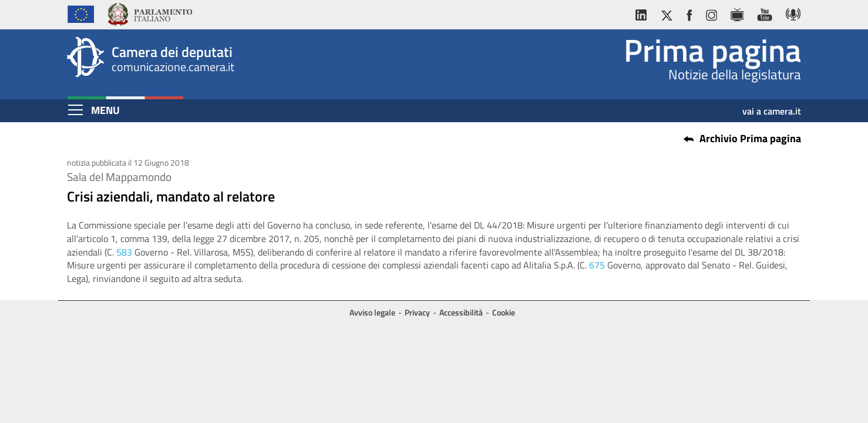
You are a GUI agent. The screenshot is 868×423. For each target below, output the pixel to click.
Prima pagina (712, 50)
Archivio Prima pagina (750, 139)
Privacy (417, 312)
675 (597, 265)
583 (124, 252)
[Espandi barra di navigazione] (75, 110)
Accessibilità (461, 312)
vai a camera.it (772, 107)
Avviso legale (372, 312)
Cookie (504, 312)
